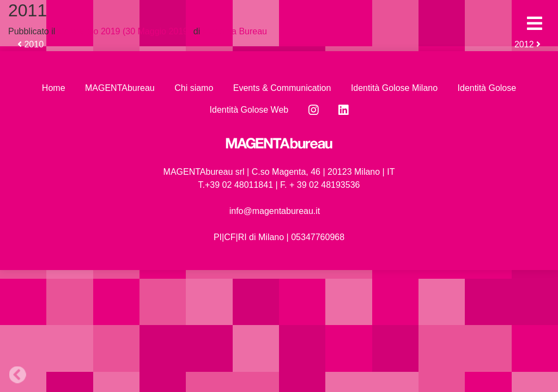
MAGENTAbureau (120, 88)
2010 (31, 44)
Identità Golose (487, 88)
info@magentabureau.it (275, 211)
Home (54, 88)
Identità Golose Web (249, 110)
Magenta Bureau (233, 31)
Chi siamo (194, 88)
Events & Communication (282, 88)
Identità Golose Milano (394, 88)
